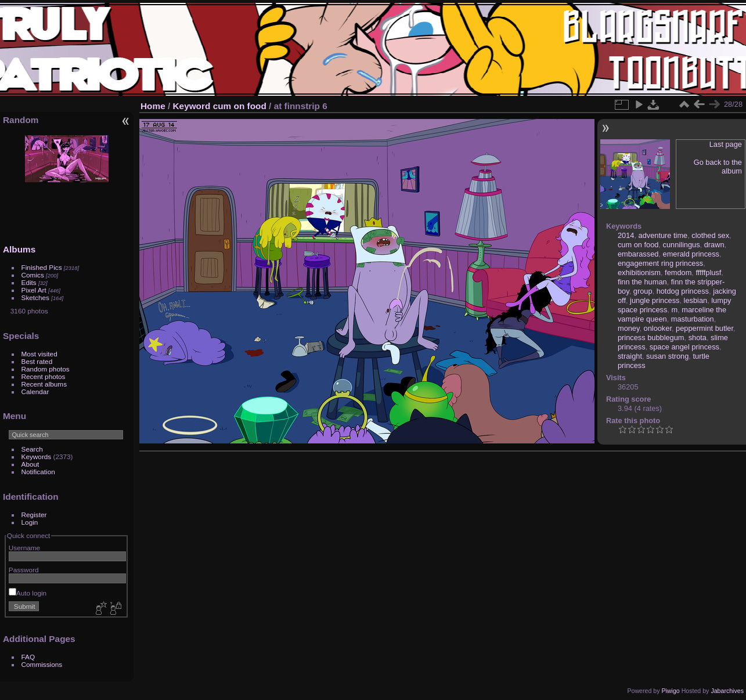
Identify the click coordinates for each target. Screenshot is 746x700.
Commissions (42, 664)
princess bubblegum (651, 338)
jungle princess (655, 300)
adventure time (663, 235)
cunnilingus (682, 245)
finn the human (642, 282)
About (30, 464)
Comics (33, 275)
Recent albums (44, 384)
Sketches (35, 297)
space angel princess (684, 347)
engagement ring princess (660, 263)
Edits (29, 282)
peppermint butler (704, 328)
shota (698, 338)
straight (630, 356)
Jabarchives (727, 691)
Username (24, 548)
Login (30, 522)
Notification (38, 472)
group (643, 291)
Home (153, 106)
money (628, 328)
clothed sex (710, 235)
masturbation (693, 319)
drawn (714, 245)
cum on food (240, 106)
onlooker (658, 328)
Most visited (39, 354)
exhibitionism (639, 273)
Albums (19, 249)
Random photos (46, 369)
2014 (626, 235)
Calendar (35, 392)
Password (24, 570)
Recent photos (44, 376)
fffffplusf (708, 273)
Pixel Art (34, 290)
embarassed (638, 254)
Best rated (37, 361)
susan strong (667, 356)
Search (32, 449)
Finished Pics (42, 267)
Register (34, 515)
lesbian (696, 300)
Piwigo (670, 691)
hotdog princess (683, 291)
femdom (678, 273)
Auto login (28, 593)
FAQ (28, 657)
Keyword (192, 106)
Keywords (37, 457)
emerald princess (691, 254)
